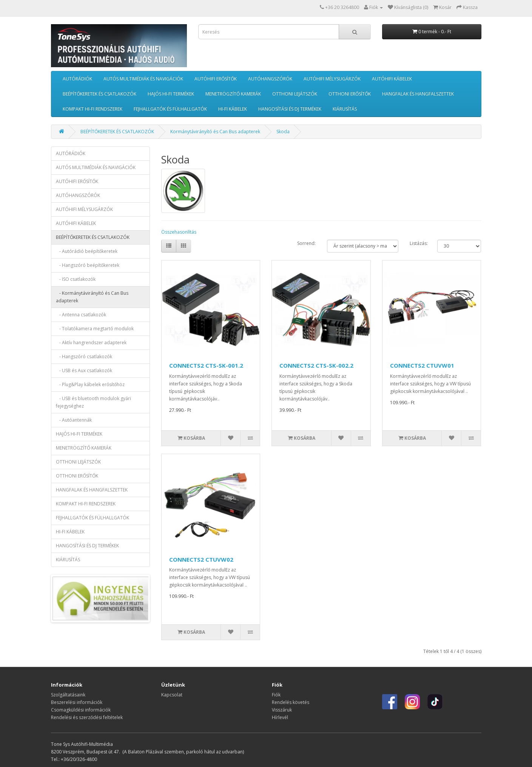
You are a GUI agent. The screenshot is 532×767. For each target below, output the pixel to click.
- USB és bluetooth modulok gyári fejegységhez (93, 402)
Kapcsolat (172, 695)
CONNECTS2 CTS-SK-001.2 (206, 365)
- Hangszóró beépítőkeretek (88, 265)
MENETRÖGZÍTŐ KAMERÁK (233, 94)
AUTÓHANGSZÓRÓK (270, 79)
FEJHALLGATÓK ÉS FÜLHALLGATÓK (170, 109)
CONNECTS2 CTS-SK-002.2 (316, 365)
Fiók (276, 695)
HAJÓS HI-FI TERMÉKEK (171, 94)
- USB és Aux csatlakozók (84, 370)
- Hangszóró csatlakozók (84, 357)
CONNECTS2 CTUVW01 (422, 365)
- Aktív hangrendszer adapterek (91, 343)
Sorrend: (306, 243)
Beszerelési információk (77, 702)
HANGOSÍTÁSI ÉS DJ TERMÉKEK (290, 109)
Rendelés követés (291, 702)
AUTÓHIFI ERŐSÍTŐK (216, 79)
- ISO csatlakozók (76, 279)
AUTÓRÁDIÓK (77, 79)
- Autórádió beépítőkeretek (87, 251)
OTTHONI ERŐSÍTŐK (350, 94)
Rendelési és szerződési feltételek (87, 717)
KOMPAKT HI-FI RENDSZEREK (93, 109)
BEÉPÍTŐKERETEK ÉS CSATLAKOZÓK (99, 94)
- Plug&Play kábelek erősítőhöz (90, 384)
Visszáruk (282, 710)
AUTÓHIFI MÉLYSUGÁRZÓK (332, 79)
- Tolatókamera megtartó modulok (95, 329)
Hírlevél (280, 717)
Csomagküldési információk (81, 710)
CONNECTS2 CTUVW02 (201, 559)
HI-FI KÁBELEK (233, 109)
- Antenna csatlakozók (81, 315)
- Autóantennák (74, 420)
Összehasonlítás (179, 232)
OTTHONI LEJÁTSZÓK (295, 94)
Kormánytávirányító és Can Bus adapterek (215, 132)
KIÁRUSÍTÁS (345, 109)
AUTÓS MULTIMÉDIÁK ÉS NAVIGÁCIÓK (143, 79)
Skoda (283, 132)
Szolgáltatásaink (68, 695)
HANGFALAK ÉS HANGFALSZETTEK (418, 94)
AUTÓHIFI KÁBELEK (392, 79)
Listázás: (419, 243)
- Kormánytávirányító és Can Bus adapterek (92, 297)
